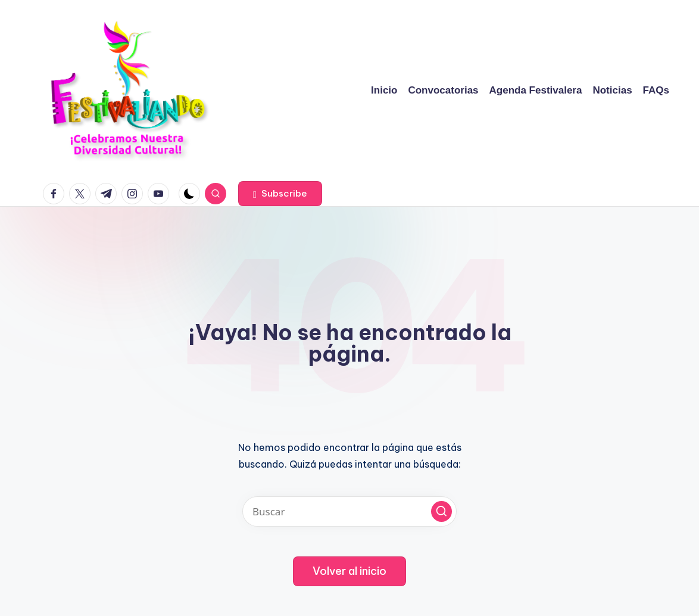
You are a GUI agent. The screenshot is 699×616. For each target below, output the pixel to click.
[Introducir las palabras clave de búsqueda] (349, 511)
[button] (280, 194)
